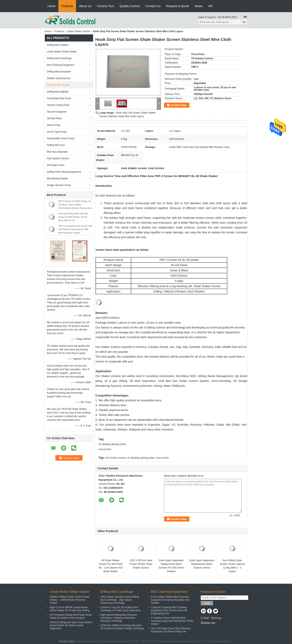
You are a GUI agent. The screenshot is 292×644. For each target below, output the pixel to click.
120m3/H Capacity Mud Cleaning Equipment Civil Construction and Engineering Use (169, 610)
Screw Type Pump (57, 132)
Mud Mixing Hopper (57, 179)
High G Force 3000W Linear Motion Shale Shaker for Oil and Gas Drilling (70, 609)
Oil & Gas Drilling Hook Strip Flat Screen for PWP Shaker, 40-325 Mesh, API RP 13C (73, 217)
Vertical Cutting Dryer (58, 105)
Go (244, 22)
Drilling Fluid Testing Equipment (64, 172)
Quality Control (130, 6)
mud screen (105, 449)
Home (52, 6)
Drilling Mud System (58, 45)
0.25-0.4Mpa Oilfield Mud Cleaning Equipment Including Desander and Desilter (170, 600)
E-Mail (205, 618)
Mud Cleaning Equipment (61, 65)
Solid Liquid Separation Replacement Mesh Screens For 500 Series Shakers (171, 566)
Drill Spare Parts (56, 165)
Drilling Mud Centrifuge (59, 58)
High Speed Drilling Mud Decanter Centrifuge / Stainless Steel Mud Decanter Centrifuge (119, 618)
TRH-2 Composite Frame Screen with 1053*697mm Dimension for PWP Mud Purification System (75, 229)
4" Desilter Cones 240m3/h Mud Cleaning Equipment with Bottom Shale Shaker (172, 621)
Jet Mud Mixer (54, 118)
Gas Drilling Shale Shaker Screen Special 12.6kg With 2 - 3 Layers (232, 566)
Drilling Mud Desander (59, 72)
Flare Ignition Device (58, 158)
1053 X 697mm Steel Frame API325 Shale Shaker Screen (141, 564)
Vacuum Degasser (57, 112)
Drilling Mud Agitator (58, 92)
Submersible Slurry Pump (61, 138)
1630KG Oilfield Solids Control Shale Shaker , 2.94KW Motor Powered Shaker (70, 600)
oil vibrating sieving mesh (112, 444)
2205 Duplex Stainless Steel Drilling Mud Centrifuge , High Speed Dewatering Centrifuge (120, 600)
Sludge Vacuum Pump (59, 185)
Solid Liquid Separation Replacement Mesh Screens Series (202, 564)
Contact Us (153, 6)
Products (67, 6)
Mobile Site (208, 623)
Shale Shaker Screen (79, 31)
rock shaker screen (115, 458)
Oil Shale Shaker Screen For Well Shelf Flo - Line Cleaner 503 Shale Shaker (111, 566)
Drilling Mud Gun (56, 145)
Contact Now (179, 105)
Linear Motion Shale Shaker (62, 52)
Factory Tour (106, 6)
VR (210, 6)
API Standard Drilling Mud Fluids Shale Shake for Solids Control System (71, 616)
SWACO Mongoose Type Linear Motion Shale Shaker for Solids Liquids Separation (71, 625)
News (199, 6)
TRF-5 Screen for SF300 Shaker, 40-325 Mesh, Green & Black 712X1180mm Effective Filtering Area (75, 205)
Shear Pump (54, 125)
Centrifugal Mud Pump (59, 98)
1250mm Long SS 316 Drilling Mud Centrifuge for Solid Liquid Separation (121, 609)
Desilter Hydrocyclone (59, 78)
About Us (85, 6)
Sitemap (216, 618)
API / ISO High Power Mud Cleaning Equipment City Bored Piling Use (171, 630)
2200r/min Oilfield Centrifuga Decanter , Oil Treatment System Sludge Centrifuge (122, 627)
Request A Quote (178, 6)
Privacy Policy (67, 641)
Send (207, 603)
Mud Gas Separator (57, 152)
